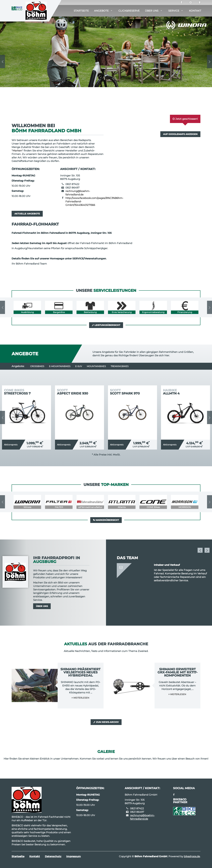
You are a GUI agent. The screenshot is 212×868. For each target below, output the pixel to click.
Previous (2, 62)
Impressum (74, 856)
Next (210, 62)
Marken (17, 151)
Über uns (152, 11)
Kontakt (195, 11)
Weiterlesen (81, 698)
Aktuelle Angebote (27, 214)
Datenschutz (53, 856)
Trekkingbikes (120, 366)
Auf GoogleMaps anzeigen (180, 134)
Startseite (81, 11)
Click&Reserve (129, 11)
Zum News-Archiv (106, 722)
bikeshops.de (192, 856)
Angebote (101, 11)
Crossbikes (37, 366)
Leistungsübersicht (106, 325)
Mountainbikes (96, 366)
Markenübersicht (106, 520)
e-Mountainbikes (60, 366)
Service (174, 11)
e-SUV (79, 366)
